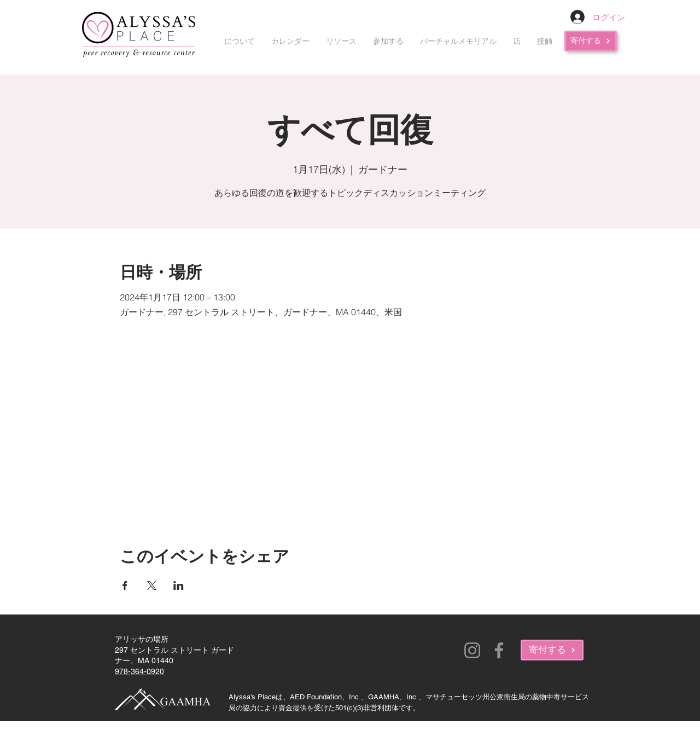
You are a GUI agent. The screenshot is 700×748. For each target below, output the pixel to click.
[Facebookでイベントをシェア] (125, 585)
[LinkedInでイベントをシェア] (179, 585)
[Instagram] (472, 650)
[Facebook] (499, 650)
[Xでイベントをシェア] (152, 585)
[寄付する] (591, 41)
